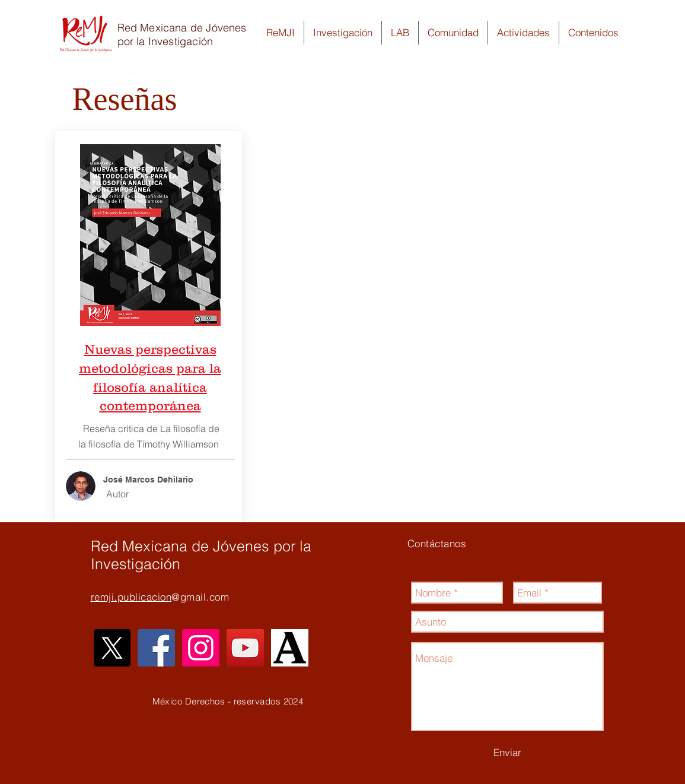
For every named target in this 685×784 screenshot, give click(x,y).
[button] (281, 33)
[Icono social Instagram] (201, 648)
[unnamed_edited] (290, 648)
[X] (112, 648)
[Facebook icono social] (156, 648)
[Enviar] (507, 752)
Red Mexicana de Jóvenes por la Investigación (182, 34)
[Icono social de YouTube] (245, 648)
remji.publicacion (131, 597)
